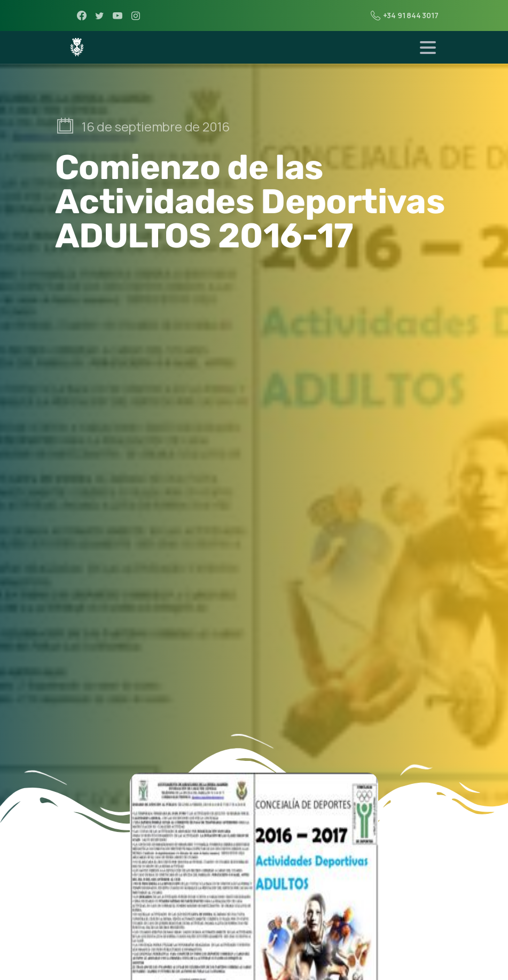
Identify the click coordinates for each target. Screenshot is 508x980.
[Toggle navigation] (428, 48)
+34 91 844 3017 (405, 15)
